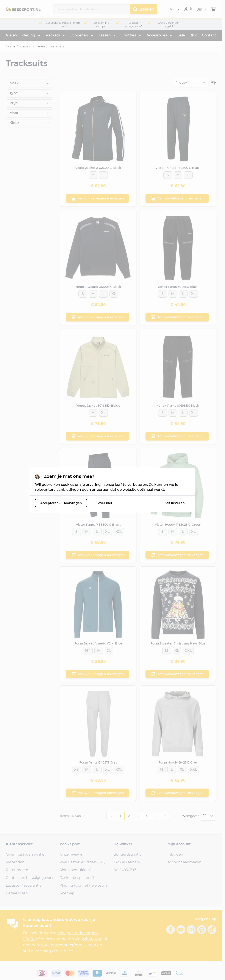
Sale (181, 35)
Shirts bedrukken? (76, 870)
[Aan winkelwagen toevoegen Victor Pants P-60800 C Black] (177, 198)
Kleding (28, 35)
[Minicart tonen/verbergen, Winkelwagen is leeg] (214, 9)
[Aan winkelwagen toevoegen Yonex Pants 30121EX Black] (177, 317)
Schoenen (79, 35)
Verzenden (15, 862)
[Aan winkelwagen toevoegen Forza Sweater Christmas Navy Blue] (177, 674)
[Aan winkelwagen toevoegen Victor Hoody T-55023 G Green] (177, 555)
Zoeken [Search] (144, 9)
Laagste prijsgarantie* (134, 24)
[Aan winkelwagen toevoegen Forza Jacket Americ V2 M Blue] (97, 674)
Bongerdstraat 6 (128, 854)
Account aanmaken (184, 862)
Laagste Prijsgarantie (24, 885)
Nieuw (11, 35)
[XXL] (119, 531)
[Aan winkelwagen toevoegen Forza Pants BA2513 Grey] (97, 793)
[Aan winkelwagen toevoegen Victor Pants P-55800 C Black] (97, 555)
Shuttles (129, 35)
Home (10, 46)
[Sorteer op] (191, 83)
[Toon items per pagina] (208, 816)
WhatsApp (92, 939)
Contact (209, 35)
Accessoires (157, 35)
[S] (168, 174)
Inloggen (175, 854)
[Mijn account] (195, 9)
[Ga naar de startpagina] (23, 9)
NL (175, 9)
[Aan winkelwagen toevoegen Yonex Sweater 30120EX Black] (97, 317)
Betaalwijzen (17, 893)
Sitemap (67, 893)
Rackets (53, 35)
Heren (40, 46)
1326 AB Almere (127, 862)
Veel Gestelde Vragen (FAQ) (83, 862)
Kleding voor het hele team (83, 885)
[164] (88, 650)
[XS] (76, 768)
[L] (103, 174)
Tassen (105, 35)
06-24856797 (125, 870)
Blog (193, 35)
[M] (93, 174)
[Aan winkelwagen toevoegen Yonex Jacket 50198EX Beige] (97, 436)
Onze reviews (71, 854)
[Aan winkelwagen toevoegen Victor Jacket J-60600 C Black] (97, 198)
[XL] (114, 293)
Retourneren (17, 870)
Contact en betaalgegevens (30, 878)
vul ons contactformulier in (71, 945)
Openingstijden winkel (26, 854)
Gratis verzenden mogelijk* (169, 24)
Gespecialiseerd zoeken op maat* (63, 24)
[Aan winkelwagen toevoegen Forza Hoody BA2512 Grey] (177, 793)
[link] (111, 816)
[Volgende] (165, 816)
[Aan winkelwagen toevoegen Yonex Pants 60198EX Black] (177, 436)
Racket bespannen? (77, 878)
